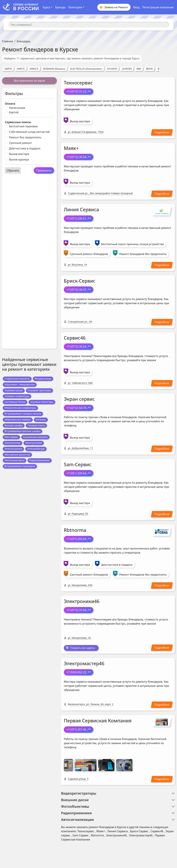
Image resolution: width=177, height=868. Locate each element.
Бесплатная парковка (23, 126)
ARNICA (34, 69)
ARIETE (21, 69)
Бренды (60, 7)
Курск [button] (46, 7)
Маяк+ (71, 148)
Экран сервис (79, 399)
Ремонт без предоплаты (25, 137)
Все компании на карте (29, 81)
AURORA (127, 69)
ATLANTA (112, 69)
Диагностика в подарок (25, 148)
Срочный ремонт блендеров (89, 254)
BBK (139, 69)
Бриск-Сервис (80, 281)
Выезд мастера (80, 121)
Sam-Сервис (78, 464)
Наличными (17, 108)
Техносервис (78, 83)
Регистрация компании (158, 7)
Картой (14, 112)
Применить (44, 170)
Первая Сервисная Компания (98, 721)
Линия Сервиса (81, 209)
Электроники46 (82, 601)
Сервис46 (75, 338)
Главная (8, 41)
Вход (136, 7)
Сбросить (13, 170)
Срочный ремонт (20, 143)
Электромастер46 (84, 664)
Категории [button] (75, 7)
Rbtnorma (75, 530)
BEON (150, 69)
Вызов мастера (19, 154)
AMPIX (8, 69)
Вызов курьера (19, 159)
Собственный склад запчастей (29, 132)
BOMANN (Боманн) (54, 69)
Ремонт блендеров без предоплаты (143, 254)
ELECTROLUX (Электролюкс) (86, 69)
